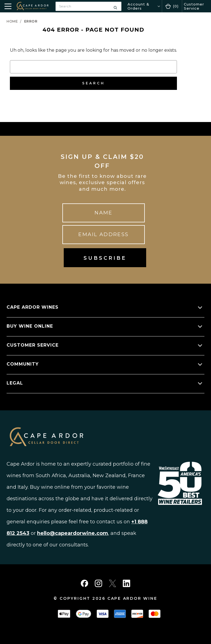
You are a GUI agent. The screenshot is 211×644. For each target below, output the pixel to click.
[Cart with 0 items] (172, 6)
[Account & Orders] (144, 6)
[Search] (115, 6)
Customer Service (194, 6)
